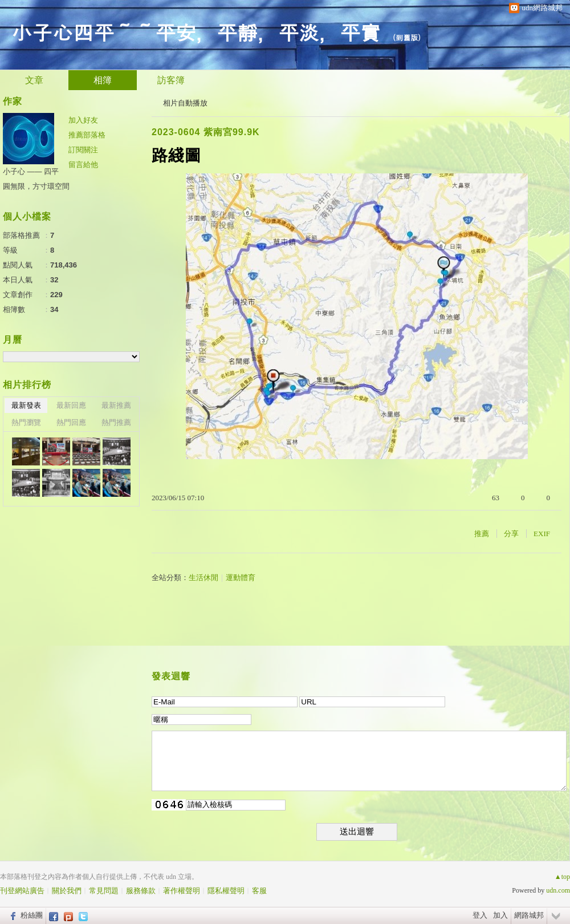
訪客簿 (171, 80)
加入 (500, 915)
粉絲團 (32, 915)
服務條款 (141, 891)
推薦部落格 (87, 135)
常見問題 (104, 891)
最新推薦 (116, 405)
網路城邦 (529, 915)
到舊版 (407, 37)
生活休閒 (203, 577)
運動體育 (241, 577)
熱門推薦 (116, 422)
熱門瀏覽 (26, 422)
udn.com (558, 890)
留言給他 (83, 165)
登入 (480, 915)
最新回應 (71, 405)
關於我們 (67, 891)
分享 (511, 534)
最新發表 (26, 405)
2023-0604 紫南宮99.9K (206, 132)
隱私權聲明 (226, 891)
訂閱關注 (83, 150)
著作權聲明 (182, 891)
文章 (34, 80)
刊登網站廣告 (22, 891)
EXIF (542, 534)
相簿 (103, 80)
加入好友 (83, 120)
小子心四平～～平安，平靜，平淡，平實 (196, 32)
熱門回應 (71, 422)
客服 (259, 891)
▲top (562, 877)
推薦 (482, 534)
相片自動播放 (185, 103)
